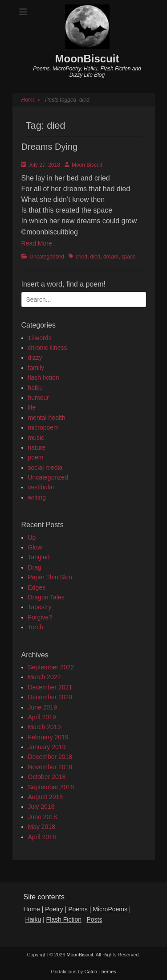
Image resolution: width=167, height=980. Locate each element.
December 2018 (50, 757)
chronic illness (48, 348)
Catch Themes (100, 972)
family (36, 368)
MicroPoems (110, 909)
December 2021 (50, 687)
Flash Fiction (64, 919)
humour (39, 398)
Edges (37, 587)
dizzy (35, 357)
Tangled (39, 557)
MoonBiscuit (87, 59)
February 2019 (48, 737)
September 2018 (51, 787)
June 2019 (43, 707)
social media (45, 467)
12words (40, 338)
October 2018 (47, 777)
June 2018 (43, 817)
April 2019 (42, 717)
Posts (94, 919)
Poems (78, 909)
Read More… (40, 243)
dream (111, 257)
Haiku (33, 919)
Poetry (54, 909)
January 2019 (47, 747)
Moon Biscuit (87, 165)
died (96, 257)
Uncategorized (47, 257)
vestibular (41, 487)
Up (32, 537)
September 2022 (51, 667)
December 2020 (50, 697)
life (32, 407)
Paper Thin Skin (50, 577)
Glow (35, 547)
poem (36, 457)
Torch (36, 627)
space (129, 257)
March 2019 (45, 727)
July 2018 (41, 807)
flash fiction (44, 377)
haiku (35, 388)
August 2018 (46, 797)
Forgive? (40, 617)
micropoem (43, 427)
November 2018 (50, 767)
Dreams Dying (50, 147)
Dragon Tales (46, 597)
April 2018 (42, 837)
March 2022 (45, 677)
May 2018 (42, 827)
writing (37, 497)
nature (37, 447)
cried (81, 257)
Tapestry (40, 607)
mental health (47, 418)
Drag (35, 567)
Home (31, 100)
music (36, 438)
